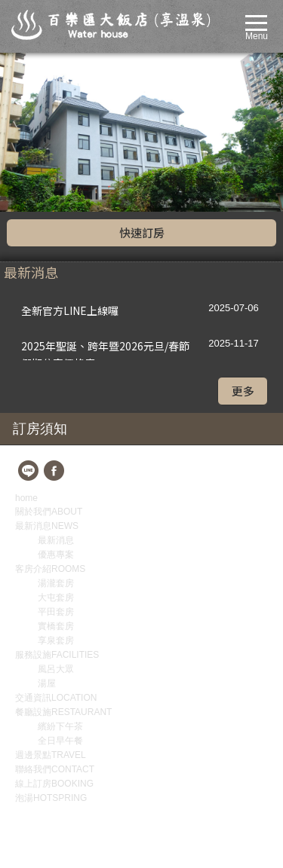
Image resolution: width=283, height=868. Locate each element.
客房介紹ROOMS (50, 410)
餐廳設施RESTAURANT (63, 553)
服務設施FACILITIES (57, 496)
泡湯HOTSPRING (51, 639)
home (26, 339)
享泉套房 (56, 481)
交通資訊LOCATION (56, 539)
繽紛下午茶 (60, 567)
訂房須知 (40, 270)
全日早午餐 (60, 582)
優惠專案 (56, 396)
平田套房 (56, 453)
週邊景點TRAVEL (51, 596)
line (29, 313)
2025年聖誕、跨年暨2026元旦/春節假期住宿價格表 (105, 190)
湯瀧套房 (56, 424)
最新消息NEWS (47, 367)
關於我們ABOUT (49, 353)
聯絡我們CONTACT (55, 610)
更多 (243, 232)
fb (55, 313)
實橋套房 (56, 467)
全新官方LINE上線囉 (70, 151)
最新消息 (56, 381)
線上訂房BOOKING (54, 625)
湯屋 (47, 524)
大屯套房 (56, 439)
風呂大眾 (56, 510)
